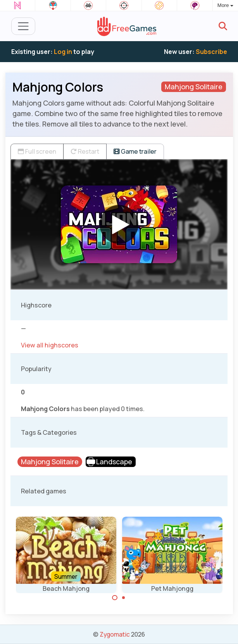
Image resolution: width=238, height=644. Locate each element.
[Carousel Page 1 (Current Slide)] (115, 598)
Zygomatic (115, 634)
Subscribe (211, 52)
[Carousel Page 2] (124, 598)
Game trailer (135, 151)
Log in (63, 52)
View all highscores (50, 345)
